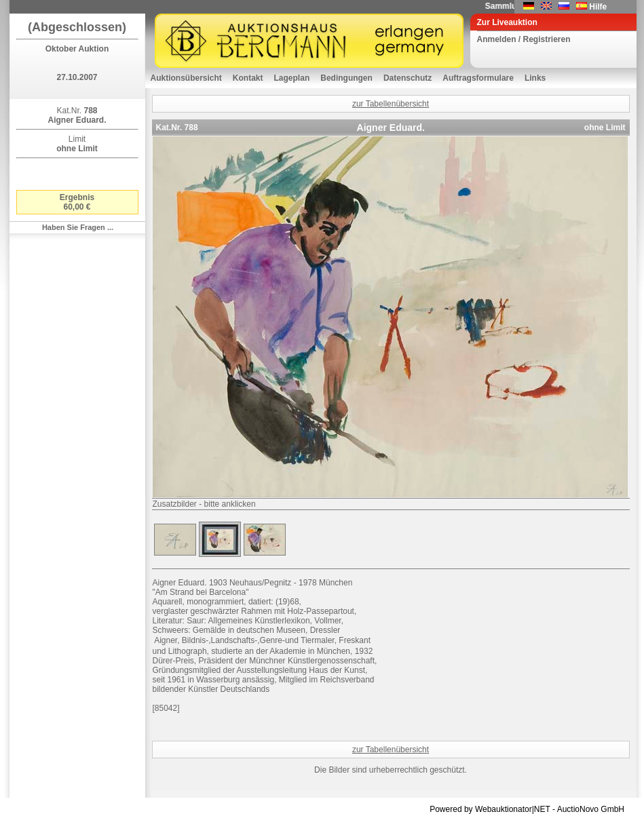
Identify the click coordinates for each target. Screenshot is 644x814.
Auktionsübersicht (186, 78)
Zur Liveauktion (507, 22)
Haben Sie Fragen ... (78, 227)
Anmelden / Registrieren (524, 39)
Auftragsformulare (478, 78)
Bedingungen (346, 78)
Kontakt (248, 78)
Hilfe (598, 7)
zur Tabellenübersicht (391, 104)
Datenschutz (408, 78)
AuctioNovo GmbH (591, 809)
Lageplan (292, 78)
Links (535, 78)
